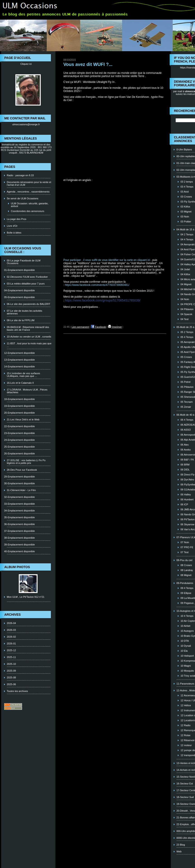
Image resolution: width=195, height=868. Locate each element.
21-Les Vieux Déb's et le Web (23, 420)
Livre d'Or (12, 226)
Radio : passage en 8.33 (20, 175)
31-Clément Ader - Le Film (21, 490)
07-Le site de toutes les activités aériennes (25, 312)
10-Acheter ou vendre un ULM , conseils (29, 337)
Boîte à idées (14, 233)
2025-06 (11, 684)
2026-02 (11, 637)
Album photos (17, 567)
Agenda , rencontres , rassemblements (28, 192)
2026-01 (11, 644)
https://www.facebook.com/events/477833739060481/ (97, 285)
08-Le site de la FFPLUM (21, 320)
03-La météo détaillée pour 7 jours (26, 284)
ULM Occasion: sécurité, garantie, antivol (30, 205)
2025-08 (11, 678)
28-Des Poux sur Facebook (22, 470)
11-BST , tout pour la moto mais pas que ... (29, 345)
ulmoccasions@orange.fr (26, 124)
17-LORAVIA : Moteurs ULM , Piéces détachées (27, 391)
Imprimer (115, 327)
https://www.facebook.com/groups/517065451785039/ (103, 300)
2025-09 (11, 671)
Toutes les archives (17, 691)
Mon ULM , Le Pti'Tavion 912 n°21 (26, 597)
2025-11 (11, 657)
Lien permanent (80, 327)
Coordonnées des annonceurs (27, 211)
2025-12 (11, 650)
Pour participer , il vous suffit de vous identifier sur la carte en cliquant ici (107, 260)
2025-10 (11, 664)
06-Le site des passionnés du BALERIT (29, 304)
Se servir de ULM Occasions (23, 198)
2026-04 (11, 623)
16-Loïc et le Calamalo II (20, 383)
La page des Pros (17, 219)
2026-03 (11, 630)
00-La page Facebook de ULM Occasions (24, 262)
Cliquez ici (26, 64)
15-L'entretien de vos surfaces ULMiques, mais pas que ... (23, 375)
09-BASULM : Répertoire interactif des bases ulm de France (28, 328)
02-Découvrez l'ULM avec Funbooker (27, 277)
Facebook (98, 327)
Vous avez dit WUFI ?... (88, 64)
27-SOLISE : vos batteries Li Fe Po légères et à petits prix (26, 462)
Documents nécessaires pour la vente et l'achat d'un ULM (29, 183)
